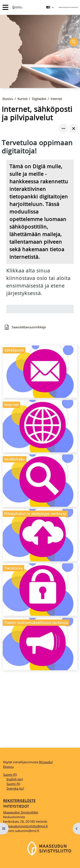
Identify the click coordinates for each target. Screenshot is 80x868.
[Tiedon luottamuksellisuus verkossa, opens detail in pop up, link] (40, 644)
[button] (50, 7)
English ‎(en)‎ (15, 779)
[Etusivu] (17, 7)
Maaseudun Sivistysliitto (21, 812)
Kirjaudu (76, 7)
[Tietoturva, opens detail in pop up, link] (40, 590)
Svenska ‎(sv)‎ (15, 788)
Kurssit (23, 99)
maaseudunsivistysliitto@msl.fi (25, 826)
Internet (56, 99)
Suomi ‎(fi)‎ (10, 775)
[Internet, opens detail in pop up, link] (40, 426)
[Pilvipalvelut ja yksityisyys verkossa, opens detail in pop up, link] (40, 535)
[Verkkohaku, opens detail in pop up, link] (40, 481)
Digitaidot (39, 99)
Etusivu (8, 99)
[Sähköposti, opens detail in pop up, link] (40, 372)
